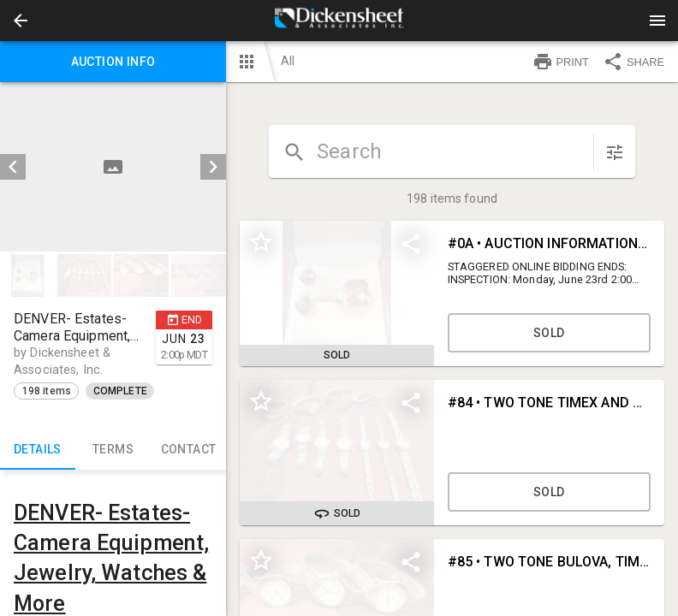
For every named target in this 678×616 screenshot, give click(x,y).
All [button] (288, 61)
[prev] (13, 167)
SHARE (633, 62)
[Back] (21, 21)
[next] (213, 167)
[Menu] (657, 21)
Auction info (113, 62)
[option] (113, 167)
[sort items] (615, 152)
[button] (21, 21)
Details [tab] (38, 449)
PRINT (561, 62)
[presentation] (339, 21)
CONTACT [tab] (188, 449)
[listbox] (113, 167)
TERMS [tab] (113, 449)
